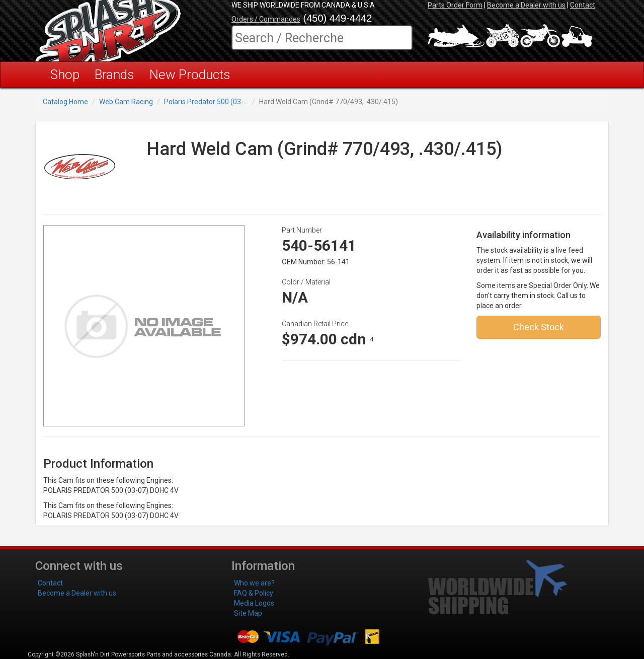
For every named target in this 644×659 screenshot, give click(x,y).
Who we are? (254, 583)
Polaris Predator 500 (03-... (206, 102)
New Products (190, 75)
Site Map (248, 613)
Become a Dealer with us (526, 5)
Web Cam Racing (126, 102)
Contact (583, 5)
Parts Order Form (455, 5)
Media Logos (254, 603)
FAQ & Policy (254, 593)
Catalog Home (65, 102)
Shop (65, 75)
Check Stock (539, 327)
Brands (114, 75)
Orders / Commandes (266, 19)
